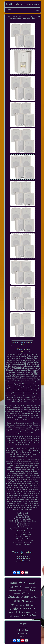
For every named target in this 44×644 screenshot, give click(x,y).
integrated (13, 591)
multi (11, 587)
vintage (17, 616)
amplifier (29, 616)
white (24, 593)
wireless (13, 583)
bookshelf (29, 602)
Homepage (23, 624)
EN (21, 636)
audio (14, 608)
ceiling (35, 597)
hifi (12, 605)
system (25, 597)
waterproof (25, 591)
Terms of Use (23, 633)
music (30, 593)
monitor (33, 583)
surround (26, 612)
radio (11, 613)
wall (19, 590)
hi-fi (28, 605)
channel (34, 587)
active (17, 606)
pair (11, 616)
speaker (19, 601)
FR (25, 636)
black (17, 612)
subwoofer (27, 587)
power (10, 602)
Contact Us (23, 627)
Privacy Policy (23, 630)
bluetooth (14, 597)
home (33, 590)
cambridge (17, 593)
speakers (28, 609)
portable (34, 613)
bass (35, 602)
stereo (23, 582)
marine (22, 605)
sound (19, 586)
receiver (34, 605)
